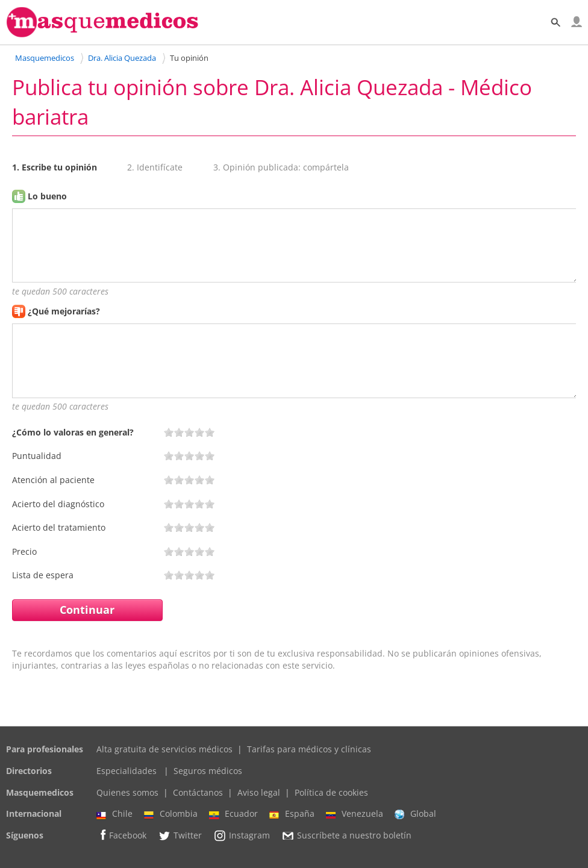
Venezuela (355, 814)
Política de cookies (331, 792)
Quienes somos (127, 792)
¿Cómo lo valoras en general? (73, 432)
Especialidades (127, 771)
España (292, 814)
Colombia (171, 814)
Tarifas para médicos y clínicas (309, 749)
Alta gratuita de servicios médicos (164, 749)
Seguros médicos (208, 771)
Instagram (242, 835)
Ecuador (233, 814)
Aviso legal (259, 792)
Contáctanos (198, 792)
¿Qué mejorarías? (64, 311)
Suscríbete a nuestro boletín (346, 835)
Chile (114, 814)
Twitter (180, 835)
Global (415, 814)
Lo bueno (47, 196)
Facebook (121, 835)
